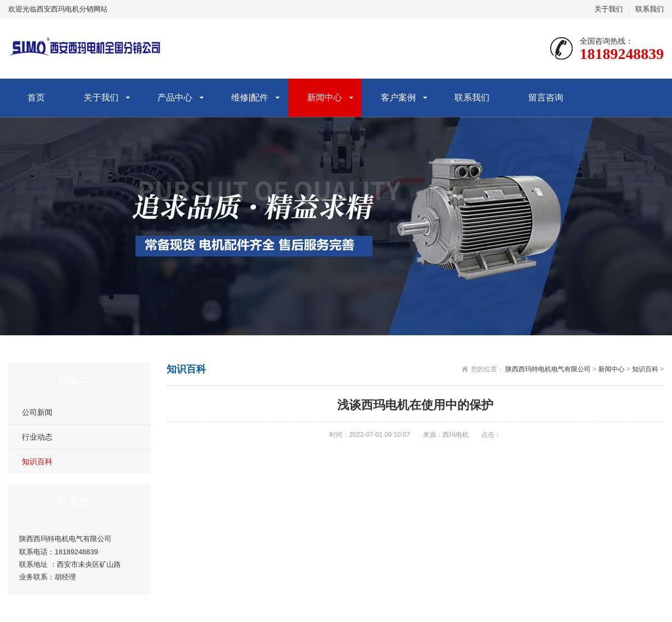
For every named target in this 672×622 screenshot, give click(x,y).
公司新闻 (37, 412)
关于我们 (609, 9)
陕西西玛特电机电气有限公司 (548, 369)
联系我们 (650, 9)
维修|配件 (250, 97)
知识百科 (37, 461)
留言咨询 (546, 97)
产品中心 (175, 97)
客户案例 (398, 97)
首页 (36, 97)
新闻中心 (325, 97)
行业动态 (37, 437)
